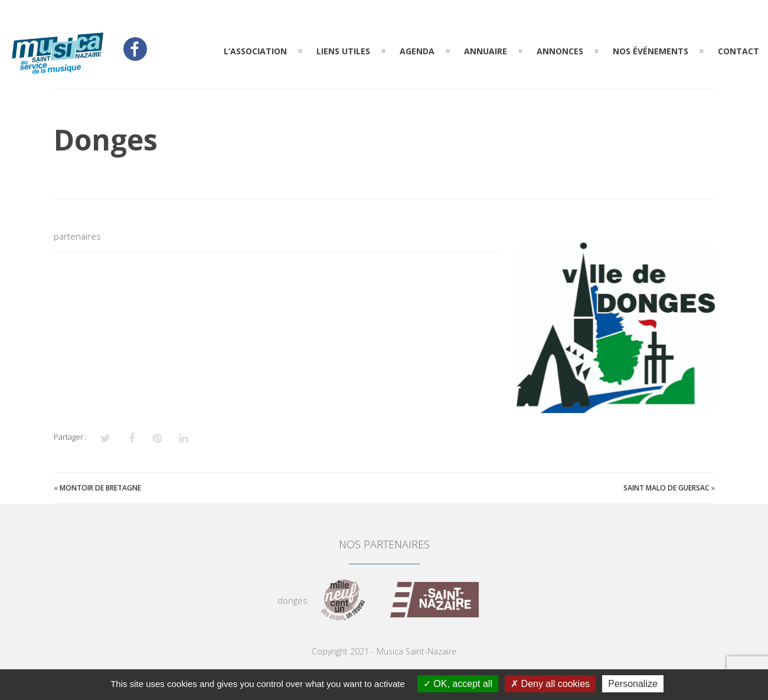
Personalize (633, 684)
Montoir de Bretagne (100, 488)
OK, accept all (458, 684)
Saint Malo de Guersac (666, 488)
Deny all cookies (550, 684)
